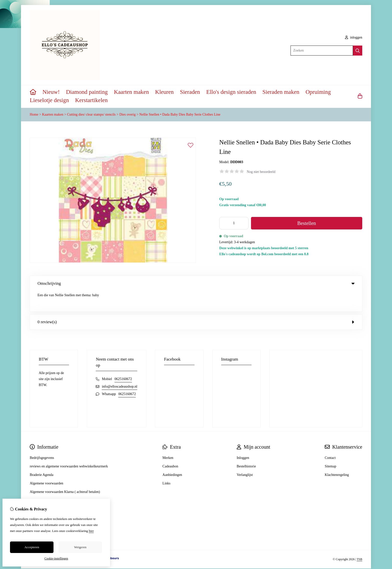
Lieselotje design (49, 100)
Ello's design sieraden (231, 92)
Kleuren (164, 92)
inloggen (354, 37)
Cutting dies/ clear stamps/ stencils (91, 114)
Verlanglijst (245, 454)
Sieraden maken (281, 92)
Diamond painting (87, 92)
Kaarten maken (131, 92)
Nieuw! (51, 92)
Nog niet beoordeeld (261, 172)
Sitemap (330, 446)
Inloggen (243, 437)
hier (91, 531)
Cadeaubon (170, 446)
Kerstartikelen (91, 100)
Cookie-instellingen (56, 558)
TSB (359, 539)
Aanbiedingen (172, 454)
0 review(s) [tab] (196, 301)
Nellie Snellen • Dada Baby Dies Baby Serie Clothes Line (180, 114)
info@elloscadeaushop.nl (119, 366)
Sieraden (190, 92)
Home (34, 114)
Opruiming (318, 92)
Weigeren (80, 547)
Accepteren (32, 547)
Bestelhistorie (246, 446)
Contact (330, 437)
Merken (168, 437)
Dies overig (127, 114)
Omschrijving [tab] (196, 283)
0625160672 (123, 358)
